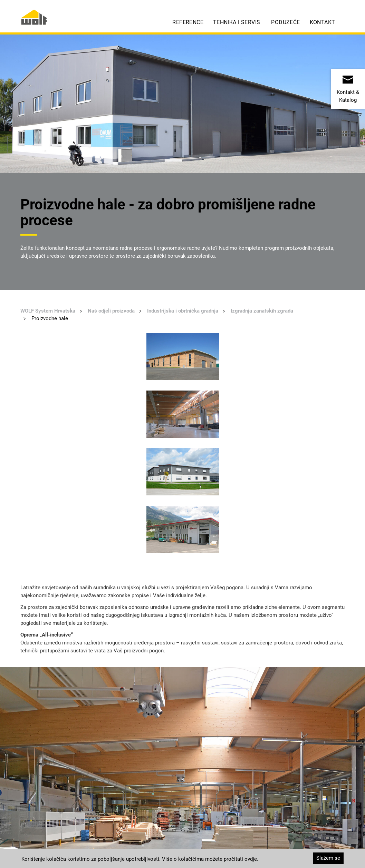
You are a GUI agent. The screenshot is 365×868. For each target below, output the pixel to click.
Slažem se (328, 858)
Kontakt (323, 22)
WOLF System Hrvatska (48, 311)
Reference (188, 22)
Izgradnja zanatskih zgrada (262, 311)
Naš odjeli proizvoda (111, 311)
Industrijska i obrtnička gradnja (183, 311)
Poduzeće (285, 22)
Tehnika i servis (237, 22)
